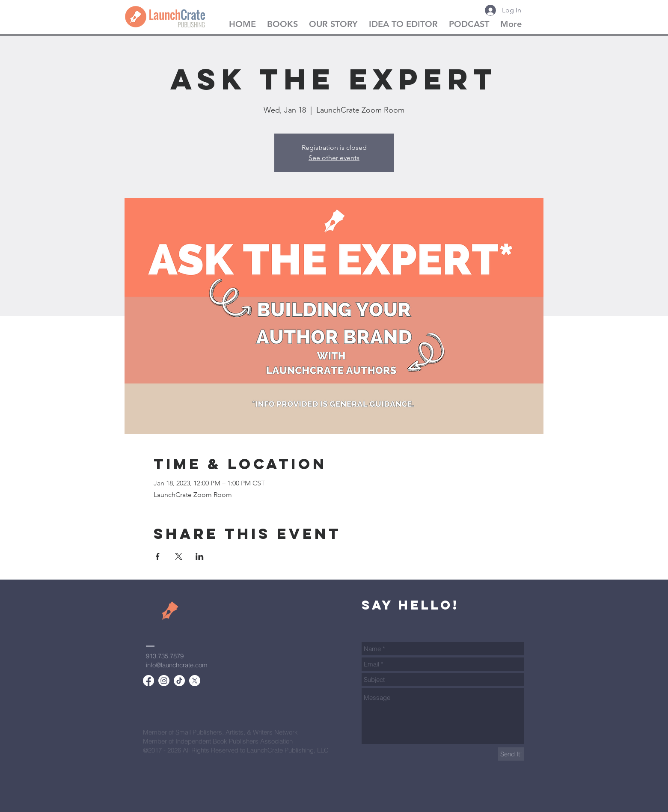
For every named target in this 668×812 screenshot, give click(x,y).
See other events (334, 158)
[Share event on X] (179, 556)
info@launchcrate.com (177, 665)
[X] (195, 681)
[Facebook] (148, 681)
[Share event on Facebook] (158, 556)
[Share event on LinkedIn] (200, 556)
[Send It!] (511, 754)
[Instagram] (164, 681)
